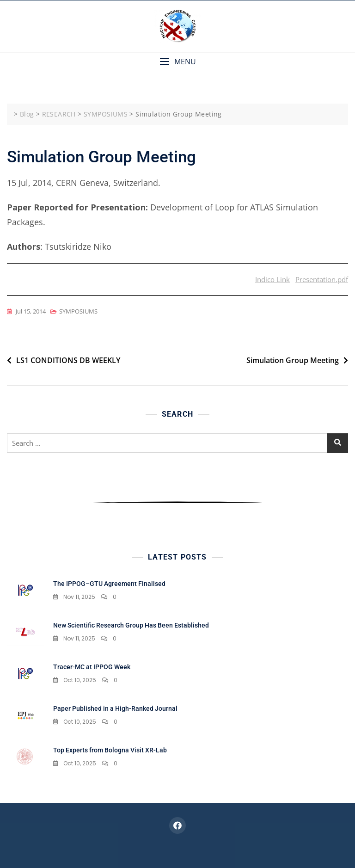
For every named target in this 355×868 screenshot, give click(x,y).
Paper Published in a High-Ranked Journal (115, 708)
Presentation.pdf (322, 279)
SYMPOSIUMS (78, 311)
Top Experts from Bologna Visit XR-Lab (110, 750)
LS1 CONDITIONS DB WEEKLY (68, 360)
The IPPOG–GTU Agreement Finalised (109, 584)
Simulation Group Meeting (293, 360)
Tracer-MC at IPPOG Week (92, 667)
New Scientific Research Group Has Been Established (131, 625)
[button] (177, 62)
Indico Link (272, 279)
